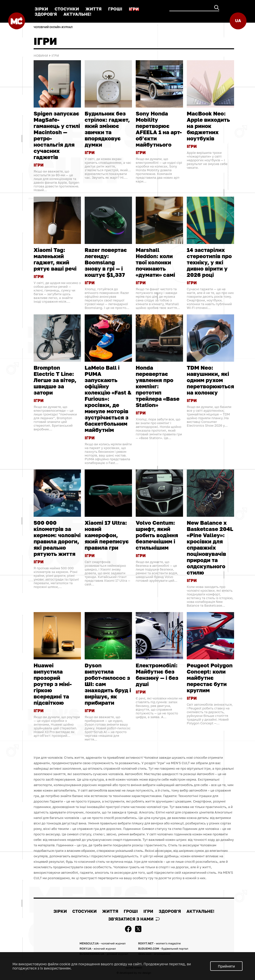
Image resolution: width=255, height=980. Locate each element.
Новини (41, 56)
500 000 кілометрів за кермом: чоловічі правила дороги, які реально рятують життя (57, 538)
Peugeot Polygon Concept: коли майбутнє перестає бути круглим (210, 678)
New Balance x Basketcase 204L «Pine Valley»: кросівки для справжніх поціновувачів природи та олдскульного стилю (210, 548)
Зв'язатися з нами (134, 919)
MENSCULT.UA (102, 943)
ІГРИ (134, 9)
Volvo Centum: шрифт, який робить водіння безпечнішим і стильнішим (157, 535)
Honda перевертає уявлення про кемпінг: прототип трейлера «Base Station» (158, 386)
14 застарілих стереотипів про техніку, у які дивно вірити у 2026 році (209, 262)
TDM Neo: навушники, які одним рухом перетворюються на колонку (210, 380)
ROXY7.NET (159, 943)
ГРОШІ (115, 9)
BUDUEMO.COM (163, 949)
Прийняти (226, 966)
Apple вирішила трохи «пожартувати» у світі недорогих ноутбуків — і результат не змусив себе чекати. (207, 160)
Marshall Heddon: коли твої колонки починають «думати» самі (155, 262)
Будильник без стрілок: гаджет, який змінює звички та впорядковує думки (107, 129)
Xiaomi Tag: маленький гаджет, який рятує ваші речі (55, 259)
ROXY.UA (97, 949)
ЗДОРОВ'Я (46, 14)
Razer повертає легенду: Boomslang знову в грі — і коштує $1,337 (106, 262)
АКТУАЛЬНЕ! (77, 14)
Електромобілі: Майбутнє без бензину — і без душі (157, 675)
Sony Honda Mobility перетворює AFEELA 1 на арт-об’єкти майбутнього (159, 129)
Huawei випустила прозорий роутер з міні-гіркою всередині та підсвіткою (53, 684)
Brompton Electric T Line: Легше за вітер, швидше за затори (55, 380)
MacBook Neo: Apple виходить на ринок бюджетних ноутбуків (208, 126)
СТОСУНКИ (67, 9)
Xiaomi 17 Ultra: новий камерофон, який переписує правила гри (107, 535)
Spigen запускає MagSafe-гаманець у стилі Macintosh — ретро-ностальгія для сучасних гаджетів (57, 135)
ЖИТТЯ (94, 9)
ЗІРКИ (41, 9)
